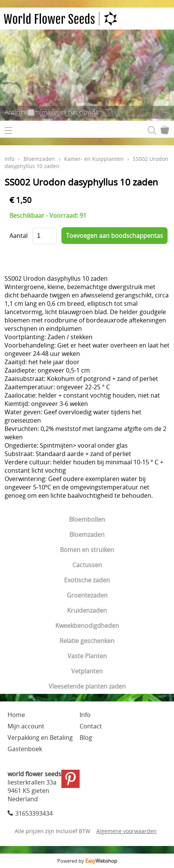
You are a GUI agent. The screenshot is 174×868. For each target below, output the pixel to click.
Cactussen (87, 565)
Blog (86, 737)
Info (9, 159)
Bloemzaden (87, 535)
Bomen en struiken (87, 550)
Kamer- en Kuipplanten (94, 159)
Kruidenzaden (87, 610)
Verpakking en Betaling (40, 737)
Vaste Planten (87, 656)
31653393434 (34, 813)
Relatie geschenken (87, 641)
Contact (91, 726)
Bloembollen (87, 519)
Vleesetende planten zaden (87, 686)
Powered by (87, 861)
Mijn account (26, 726)
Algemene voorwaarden (126, 831)
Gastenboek (25, 749)
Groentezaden (87, 595)
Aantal (19, 236)
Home (16, 715)
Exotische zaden (87, 580)
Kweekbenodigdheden (87, 626)
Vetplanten (87, 671)
